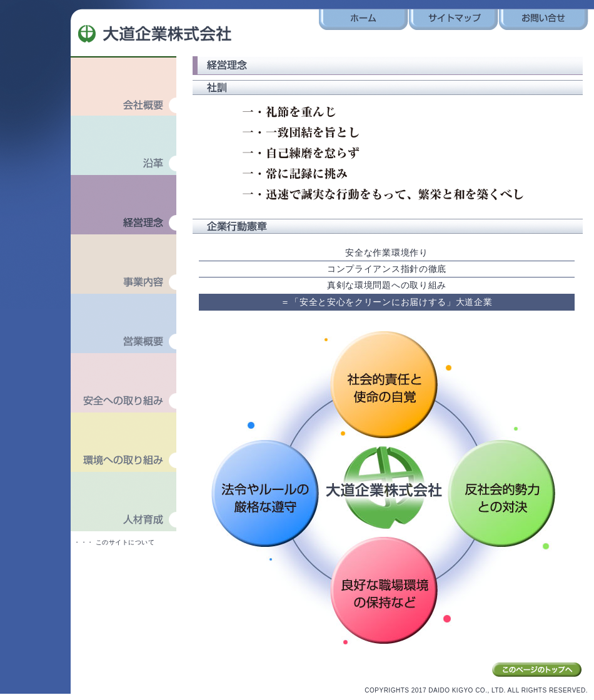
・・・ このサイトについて (114, 542)
